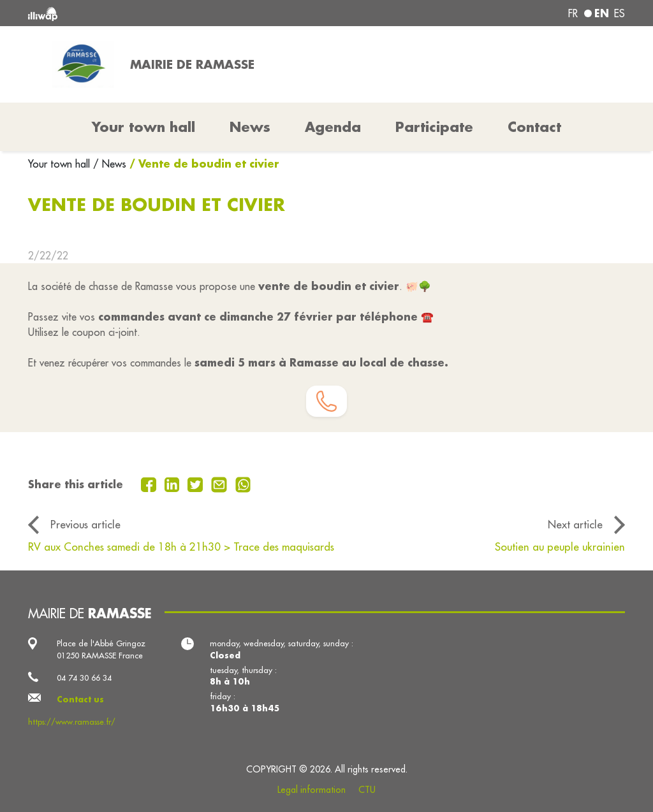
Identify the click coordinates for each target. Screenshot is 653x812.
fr (573, 13)
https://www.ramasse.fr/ (72, 721)
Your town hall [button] (143, 127)
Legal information (312, 790)
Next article (575, 524)
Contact (534, 127)
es (620, 13)
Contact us (80, 699)
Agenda (333, 127)
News (250, 127)
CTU (367, 790)
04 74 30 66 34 (84, 678)
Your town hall (61, 164)
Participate (434, 127)
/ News (110, 164)
